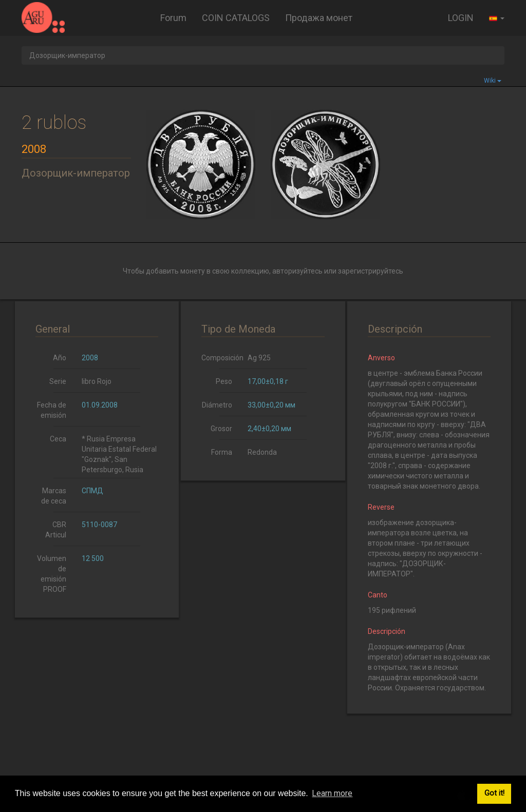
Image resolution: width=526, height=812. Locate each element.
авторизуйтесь (297, 271)
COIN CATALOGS (236, 18)
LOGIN (461, 18)
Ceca (58, 439)
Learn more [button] (332, 793)
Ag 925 (259, 358)
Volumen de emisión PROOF (52, 574)
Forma (222, 452)
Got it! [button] (494, 793)
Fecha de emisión (52, 410)
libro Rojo (97, 381)
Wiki (493, 81)
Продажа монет (319, 18)
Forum (173, 18)
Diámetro (217, 405)
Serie (58, 381)
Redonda (262, 452)
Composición (221, 358)
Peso (224, 381)
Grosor (221, 429)
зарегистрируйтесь (371, 271)
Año (60, 358)
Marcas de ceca (54, 496)
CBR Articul (56, 530)
